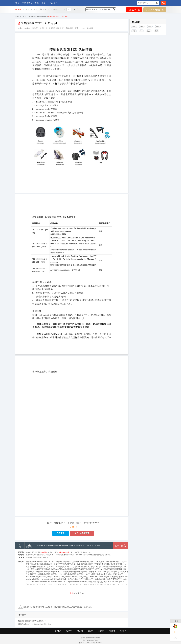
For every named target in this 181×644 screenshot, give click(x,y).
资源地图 (90, 631)
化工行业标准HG (41, 16)
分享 (26, 10)
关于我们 (58, 631)
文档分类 (26, 3)
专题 (37, 3)
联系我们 (123, 631)
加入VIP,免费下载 (155, 10)
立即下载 (134, 10)
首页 (17, 3)
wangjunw (27, 28)
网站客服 (112, 631)
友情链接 (101, 631)
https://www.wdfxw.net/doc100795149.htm (38, 624)
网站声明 (69, 631)
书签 (18, 10)
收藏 (34, 10)
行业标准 (31, 16)
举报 (43, 10)
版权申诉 (53, 10)
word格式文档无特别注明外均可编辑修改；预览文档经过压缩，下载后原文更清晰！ (69, 546)
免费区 (44, 3)
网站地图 (80, 631)
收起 (177, 621)
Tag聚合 (54, 3)
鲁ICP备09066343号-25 (90, 640)
